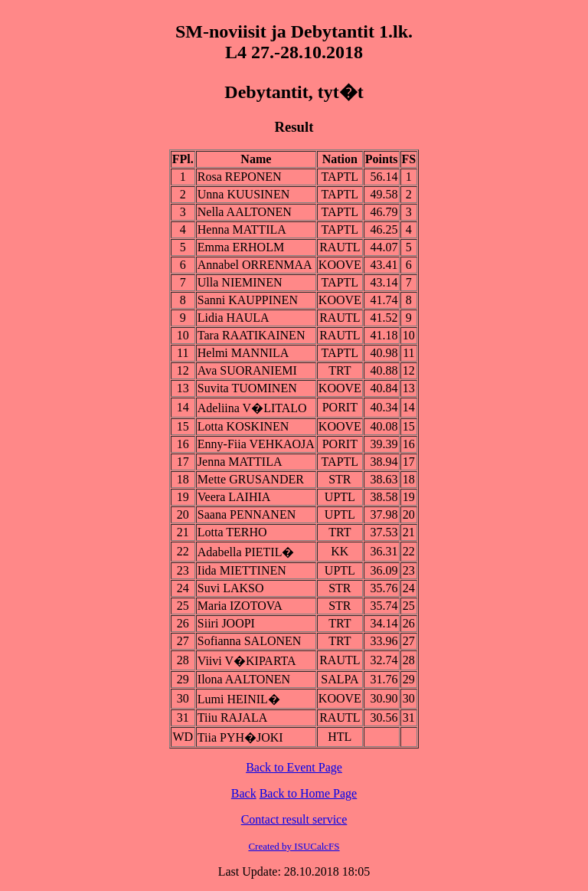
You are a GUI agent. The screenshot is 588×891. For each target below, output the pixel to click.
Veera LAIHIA (234, 497)
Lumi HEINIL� (239, 699)
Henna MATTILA (242, 229)
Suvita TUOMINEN (247, 388)
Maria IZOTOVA (240, 606)
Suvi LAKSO (231, 588)
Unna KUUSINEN (243, 194)
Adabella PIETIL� (246, 552)
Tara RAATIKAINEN (252, 335)
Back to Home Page (309, 793)
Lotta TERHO (232, 532)
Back (244, 793)
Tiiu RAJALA (232, 717)
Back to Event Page (294, 767)
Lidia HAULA (234, 318)
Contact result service (294, 819)
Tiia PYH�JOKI (240, 737)
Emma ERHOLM (241, 247)
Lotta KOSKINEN (243, 426)
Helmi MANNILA (243, 353)
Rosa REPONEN (240, 177)
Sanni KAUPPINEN (248, 300)
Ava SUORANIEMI (247, 370)
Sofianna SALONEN (250, 641)
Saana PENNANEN (247, 514)
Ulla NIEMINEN (240, 282)
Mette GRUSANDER (251, 479)
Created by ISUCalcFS (294, 846)
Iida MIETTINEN (242, 570)
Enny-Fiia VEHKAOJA (256, 444)
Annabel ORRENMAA (255, 265)
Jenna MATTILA (240, 462)
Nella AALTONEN (245, 212)
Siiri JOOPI (226, 623)
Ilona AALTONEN (244, 679)
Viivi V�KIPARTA (247, 661)
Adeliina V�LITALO (252, 408)
